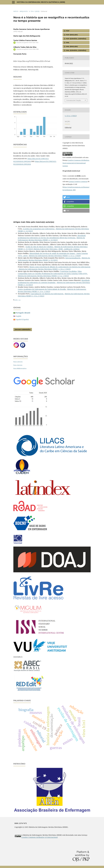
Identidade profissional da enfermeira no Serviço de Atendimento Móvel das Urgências (52, 237)
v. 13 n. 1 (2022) (34, 11)
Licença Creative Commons (78, 181)
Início (16, 11)
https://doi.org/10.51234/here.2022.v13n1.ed (34, 61)
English (18, 316)
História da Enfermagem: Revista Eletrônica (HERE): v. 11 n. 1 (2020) (55, 256)
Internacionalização (73, 258)
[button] (76, 197)
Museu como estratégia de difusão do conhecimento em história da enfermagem (60, 267)
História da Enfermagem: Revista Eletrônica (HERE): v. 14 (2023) (51, 239)
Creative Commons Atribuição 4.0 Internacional (39, 837)
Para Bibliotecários (20, 368)
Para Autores (18, 365)
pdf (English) (72, 35)
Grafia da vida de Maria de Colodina (39, 247)
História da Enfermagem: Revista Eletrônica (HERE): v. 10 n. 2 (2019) (45, 269)
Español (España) (22, 319)
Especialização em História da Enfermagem (47, 294)
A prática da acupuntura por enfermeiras (39, 229)
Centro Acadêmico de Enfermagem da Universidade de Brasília (42, 289)
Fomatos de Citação (74, 100)
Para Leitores (18, 362)
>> (20, 300)
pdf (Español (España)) (76, 39)
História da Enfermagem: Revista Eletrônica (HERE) (41, 2)
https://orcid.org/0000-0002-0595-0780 (27, 49)
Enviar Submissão (23, 329)
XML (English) (72, 46)
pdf (67, 31)
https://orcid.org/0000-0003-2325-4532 (27, 43)
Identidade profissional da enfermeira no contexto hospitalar (54, 281)
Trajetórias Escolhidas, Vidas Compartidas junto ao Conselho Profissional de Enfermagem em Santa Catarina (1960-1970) (53, 272)
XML (67, 43)
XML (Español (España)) (76, 50)
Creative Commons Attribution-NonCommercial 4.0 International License (76, 163)
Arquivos (24, 11)
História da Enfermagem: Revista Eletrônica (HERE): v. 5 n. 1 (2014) (43, 276)
